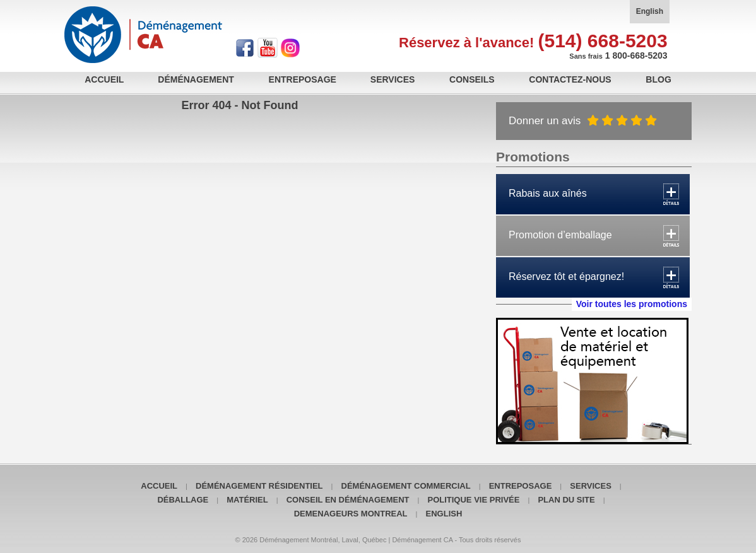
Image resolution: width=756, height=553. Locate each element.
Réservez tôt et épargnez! (566, 276)
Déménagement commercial (406, 486)
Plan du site (566, 500)
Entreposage (303, 79)
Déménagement (196, 79)
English (650, 11)
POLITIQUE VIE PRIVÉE (473, 500)
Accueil (104, 79)
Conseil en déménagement (348, 500)
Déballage (183, 500)
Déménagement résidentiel (259, 486)
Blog (658, 79)
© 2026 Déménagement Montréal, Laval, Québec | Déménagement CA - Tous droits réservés (378, 540)
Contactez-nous (570, 79)
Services (393, 79)
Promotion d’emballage (560, 235)
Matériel (247, 500)
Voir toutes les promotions (632, 304)
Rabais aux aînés (548, 193)
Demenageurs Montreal (351, 514)
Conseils (472, 79)
